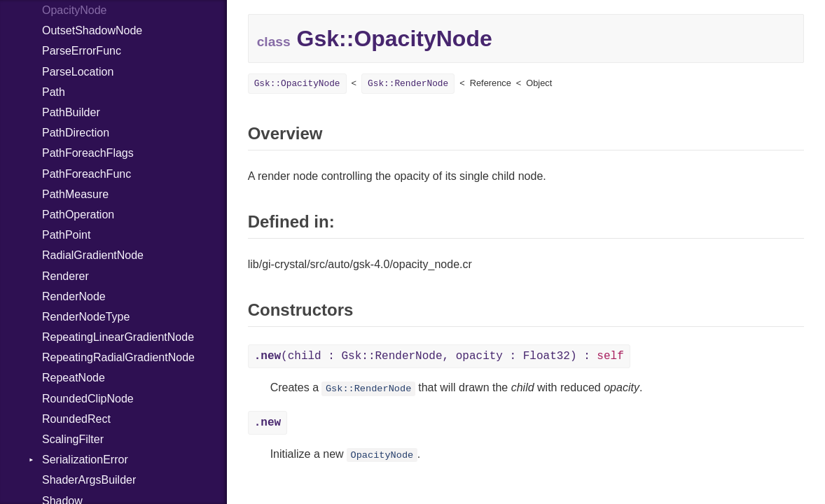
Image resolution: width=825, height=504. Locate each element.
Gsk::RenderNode (408, 84)
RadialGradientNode (93, 255)
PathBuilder (71, 112)
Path (54, 92)
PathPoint (66, 235)
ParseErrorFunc (82, 51)
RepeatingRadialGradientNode (118, 357)
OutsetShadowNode (92, 30)
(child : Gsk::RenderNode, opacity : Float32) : (439, 356)
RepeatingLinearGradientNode (118, 337)
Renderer (65, 276)
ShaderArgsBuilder (89, 480)
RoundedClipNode (88, 399)
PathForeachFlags (88, 153)
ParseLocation (78, 72)
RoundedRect (76, 419)
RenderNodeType (86, 317)
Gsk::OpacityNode (297, 84)
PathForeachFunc (86, 174)
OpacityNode (75, 10)
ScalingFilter (73, 439)
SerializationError (85, 460)
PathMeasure (75, 194)
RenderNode (74, 296)
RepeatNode (74, 378)
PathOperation (78, 215)
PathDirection (76, 133)
